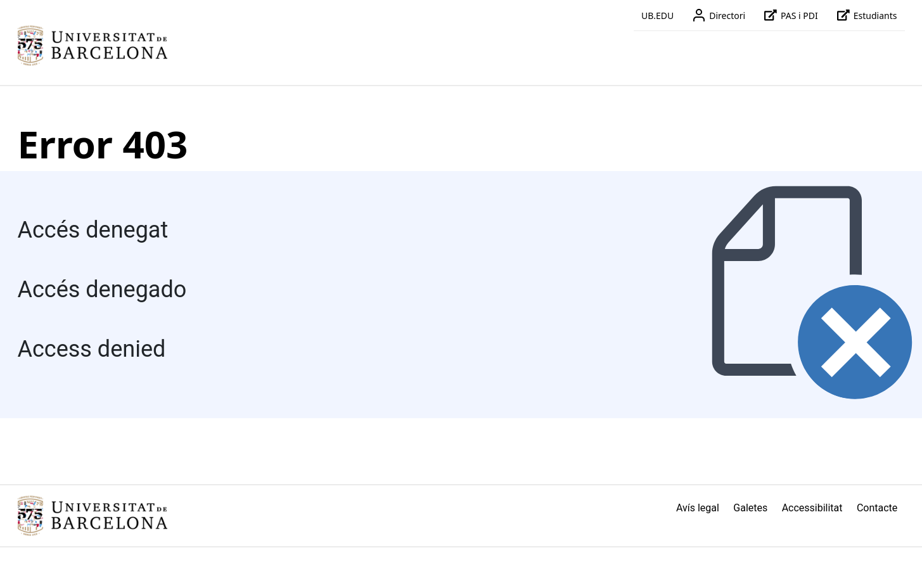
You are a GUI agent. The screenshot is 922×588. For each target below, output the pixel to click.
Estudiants (865, 15)
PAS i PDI (789, 15)
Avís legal (698, 508)
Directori (717, 15)
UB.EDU (657, 16)
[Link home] (93, 516)
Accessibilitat (812, 508)
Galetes (750, 508)
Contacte (877, 508)
